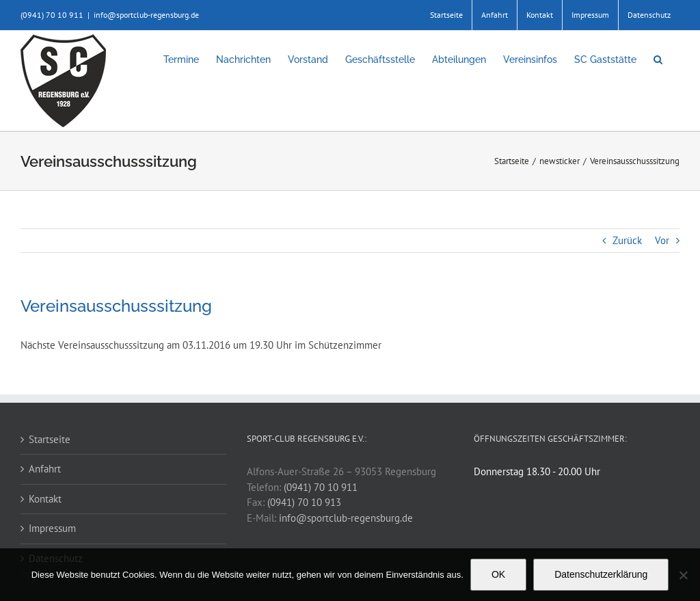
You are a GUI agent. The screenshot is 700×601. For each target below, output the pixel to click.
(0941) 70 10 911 (321, 487)
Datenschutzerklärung (601, 574)
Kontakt (45, 499)
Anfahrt (45, 469)
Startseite (50, 439)
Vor (662, 240)
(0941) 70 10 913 (304, 502)
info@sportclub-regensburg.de (146, 15)
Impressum (52, 528)
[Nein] (683, 575)
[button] (658, 59)
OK (498, 574)
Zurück (627, 240)
